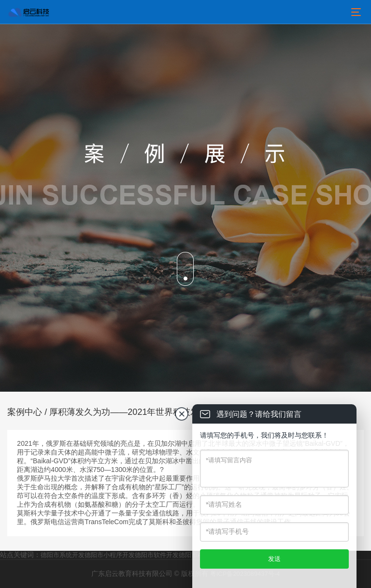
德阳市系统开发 (63, 555)
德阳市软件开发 (157, 555)
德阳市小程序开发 (110, 555)
